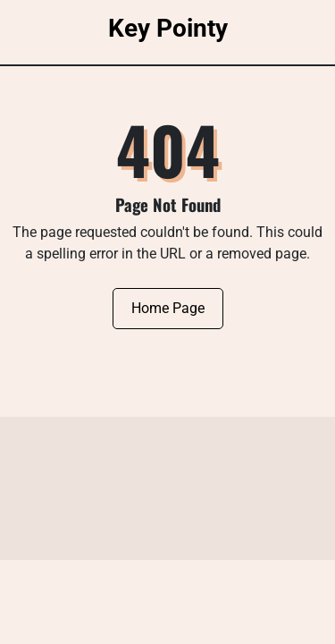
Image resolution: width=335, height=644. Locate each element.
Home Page (168, 308)
